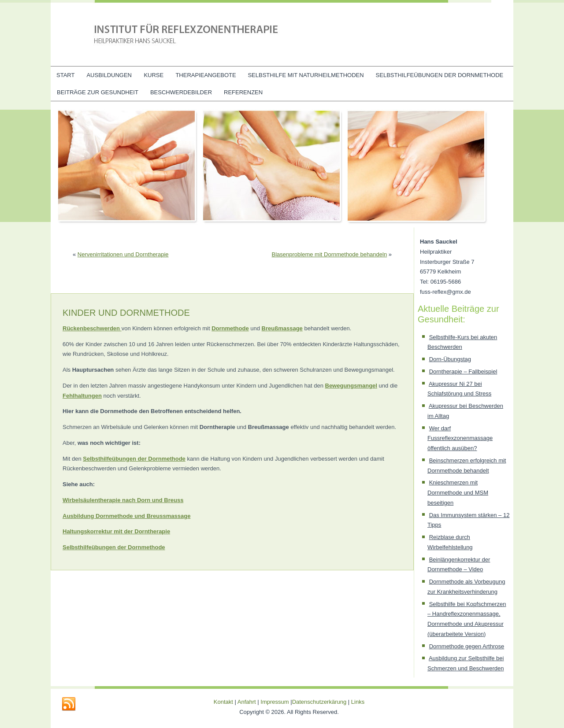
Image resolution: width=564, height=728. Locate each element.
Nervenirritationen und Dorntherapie (123, 254)
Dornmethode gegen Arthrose (467, 646)
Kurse (154, 75)
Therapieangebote (206, 75)
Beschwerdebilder (181, 92)
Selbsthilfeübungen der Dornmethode (440, 75)
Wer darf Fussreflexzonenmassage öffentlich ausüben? (460, 438)
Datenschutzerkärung (320, 702)
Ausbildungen (109, 75)
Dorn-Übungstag (450, 359)
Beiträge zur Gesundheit (98, 92)
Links (358, 702)
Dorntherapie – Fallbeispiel (463, 371)
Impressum (275, 702)
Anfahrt (247, 702)
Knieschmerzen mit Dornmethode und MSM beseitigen (458, 493)
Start (65, 75)
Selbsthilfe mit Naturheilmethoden (306, 75)
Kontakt (223, 702)
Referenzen (243, 92)
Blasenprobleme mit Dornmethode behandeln (330, 254)
